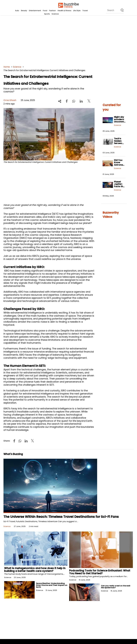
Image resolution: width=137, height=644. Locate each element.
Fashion (52, 11)
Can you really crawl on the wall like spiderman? (116, 587)
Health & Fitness (64, 11)
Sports (47, 14)
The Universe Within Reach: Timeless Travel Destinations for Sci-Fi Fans (61, 517)
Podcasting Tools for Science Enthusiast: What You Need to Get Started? (100, 572)
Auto (17, 11)
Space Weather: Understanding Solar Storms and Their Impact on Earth (52, 585)
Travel (85, 11)
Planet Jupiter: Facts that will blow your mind (120, 186)
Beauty (24, 11)
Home (7, 67)
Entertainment (35, 11)
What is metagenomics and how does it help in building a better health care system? (35, 570)
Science (55, 14)
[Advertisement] (69, 40)
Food (45, 11)
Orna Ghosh (10, 100)
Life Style (77, 11)
